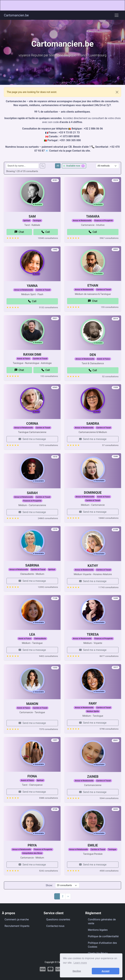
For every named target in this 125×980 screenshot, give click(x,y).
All (58, 166)
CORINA (32, 431)
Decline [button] (77, 971)
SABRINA (32, 580)
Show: (49, 885)
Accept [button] (105, 971)
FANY (93, 710)
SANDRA (93, 439)
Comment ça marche (17, 919)
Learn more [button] (80, 963)
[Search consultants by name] (22, 166)
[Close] (117, 92)
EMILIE (93, 860)
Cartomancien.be (16, 15)
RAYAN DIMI (32, 370)
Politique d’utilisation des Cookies (102, 945)
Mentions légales (98, 930)
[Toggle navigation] (117, 15)
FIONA (32, 791)
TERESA (93, 650)
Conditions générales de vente (102, 921)
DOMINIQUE (93, 500)
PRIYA (32, 852)
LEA (32, 641)
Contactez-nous (55, 926)
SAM (32, 223)
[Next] (68, 896)
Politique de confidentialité (103, 936)
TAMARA (93, 232)
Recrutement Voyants (17, 926)
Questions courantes (58, 919)
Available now (74, 166)
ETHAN (93, 292)
